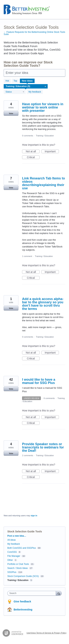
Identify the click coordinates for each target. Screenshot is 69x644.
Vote (11, 113)
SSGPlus (12, 572)
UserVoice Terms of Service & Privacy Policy (46, 633)
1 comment (27, 256)
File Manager (14, 556)
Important (52, 152)
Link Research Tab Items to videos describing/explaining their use (44, 183)
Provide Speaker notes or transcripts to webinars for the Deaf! (43, 447)
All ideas (11, 540)
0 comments (28, 136)
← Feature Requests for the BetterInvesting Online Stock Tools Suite (34, 33)
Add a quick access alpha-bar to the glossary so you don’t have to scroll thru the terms (43, 304)
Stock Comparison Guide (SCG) (23, 576)
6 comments (49, 398)
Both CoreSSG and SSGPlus (22, 548)
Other (10, 560)
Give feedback (22, 601)
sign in (34, 516)
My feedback (35, 92)
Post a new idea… (17, 536)
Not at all (33, 152)
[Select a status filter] (15, 92)
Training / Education (45, 136)
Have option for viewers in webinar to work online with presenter (43, 107)
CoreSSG (12, 552)
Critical (33, 157)
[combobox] (32, 593)
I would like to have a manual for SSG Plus (39, 381)
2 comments (28, 455)
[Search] (59, 593)
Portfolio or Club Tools (18, 564)
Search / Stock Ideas (18, 568)
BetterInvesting (23, 610)
